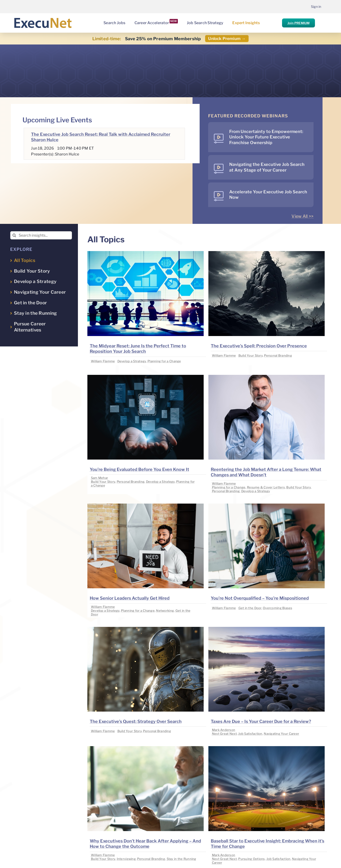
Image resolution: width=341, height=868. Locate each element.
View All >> (303, 216)
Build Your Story (251, 355)
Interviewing (126, 859)
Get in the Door (250, 608)
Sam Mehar (99, 478)
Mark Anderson (224, 730)
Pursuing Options (251, 859)
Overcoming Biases (278, 608)
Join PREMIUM (298, 23)
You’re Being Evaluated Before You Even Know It (139, 469)
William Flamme (103, 361)
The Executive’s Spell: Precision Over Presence (259, 346)
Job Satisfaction (250, 734)
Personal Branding (278, 355)
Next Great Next (224, 734)
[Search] (14, 235)
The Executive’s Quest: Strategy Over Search (136, 721)
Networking (165, 611)
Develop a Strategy (132, 361)
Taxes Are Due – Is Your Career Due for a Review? (261, 721)
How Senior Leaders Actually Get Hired (130, 598)
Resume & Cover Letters (266, 487)
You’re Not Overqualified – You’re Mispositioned (260, 598)
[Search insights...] (41, 235)
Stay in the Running (182, 859)
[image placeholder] (146, 253)
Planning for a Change (164, 361)
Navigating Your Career (281, 734)
